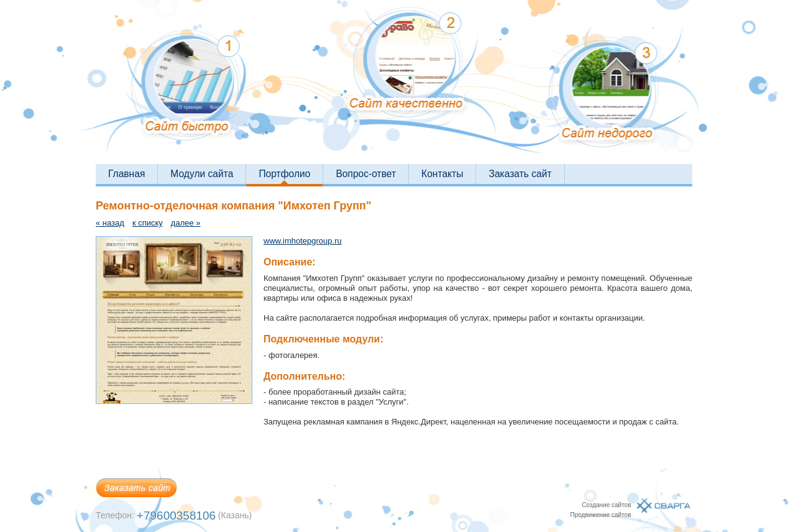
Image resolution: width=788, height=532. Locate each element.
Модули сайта (202, 174)
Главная (126, 174)
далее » (186, 223)
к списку (148, 223)
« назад (110, 223)
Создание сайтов (606, 505)
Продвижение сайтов (600, 515)
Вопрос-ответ (366, 174)
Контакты (442, 174)
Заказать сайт (520, 174)
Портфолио (284, 174)
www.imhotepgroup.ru (303, 241)
